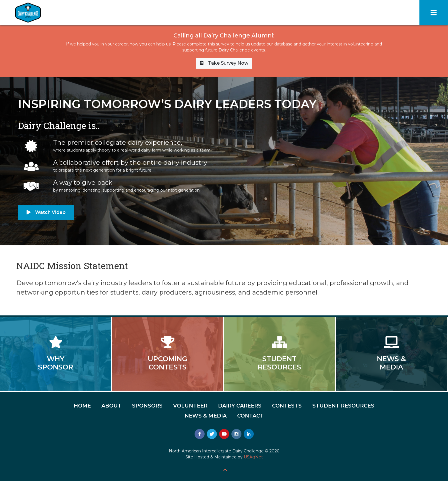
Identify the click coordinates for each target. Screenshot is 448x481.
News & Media (206, 416)
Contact (250, 416)
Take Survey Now (224, 63)
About (111, 406)
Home (82, 406)
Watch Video (46, 212)
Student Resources (343, 406)
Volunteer (190, 406)
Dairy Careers (240, 406)
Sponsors (147, 406)
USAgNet (253, 457)
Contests (287, 406)
